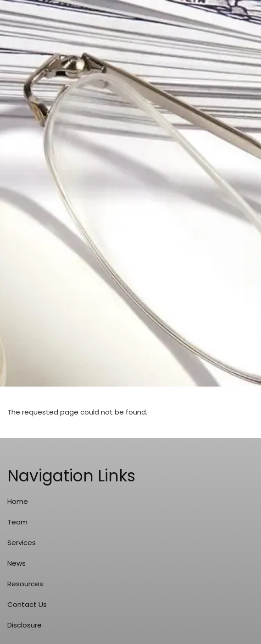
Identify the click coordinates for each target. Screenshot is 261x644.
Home (18, 501)
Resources (25, 584)
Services (22, 543)
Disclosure (25, 625)
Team (17, 522)
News (17, 563)
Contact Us (27, 604)
